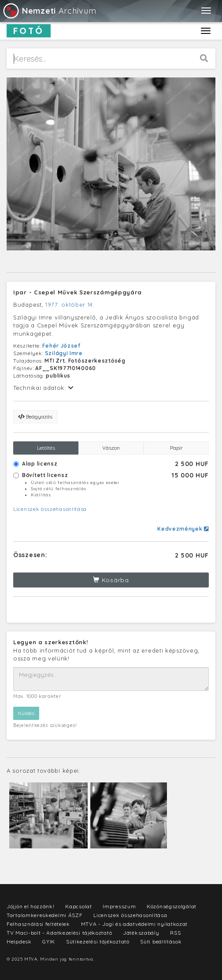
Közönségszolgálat (172, 906)
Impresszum (119, 906)
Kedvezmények (183, 529)
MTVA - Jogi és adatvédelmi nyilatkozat (135, 924)
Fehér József (61, 346)
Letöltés (46, 448)
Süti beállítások (161, 941)
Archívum (49, 11)
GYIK (49, 941)
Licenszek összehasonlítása (50, 509)
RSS (175, 933)
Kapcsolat (78, 906)
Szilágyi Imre (64, 353)
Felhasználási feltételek (38, 924)
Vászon (111, 448)
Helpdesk (19, 941)
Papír (176, 448)
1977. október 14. (70, 305)
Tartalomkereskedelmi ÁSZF (45, 915)
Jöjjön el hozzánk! (31, 906)
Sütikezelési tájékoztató (98, 941)
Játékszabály (141, 933)
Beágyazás (35, 417)
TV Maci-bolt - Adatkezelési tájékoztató (59, 933)
